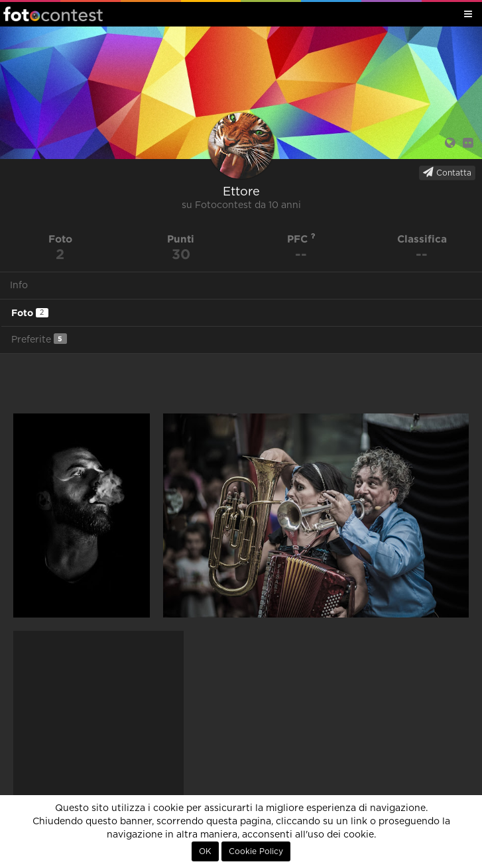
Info (19, 286)
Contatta (447, 172)
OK (205, 851)
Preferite (39, 339)
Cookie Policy (256, 851)
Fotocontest (53, 14)
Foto (30, 313)
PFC (301, 239)
